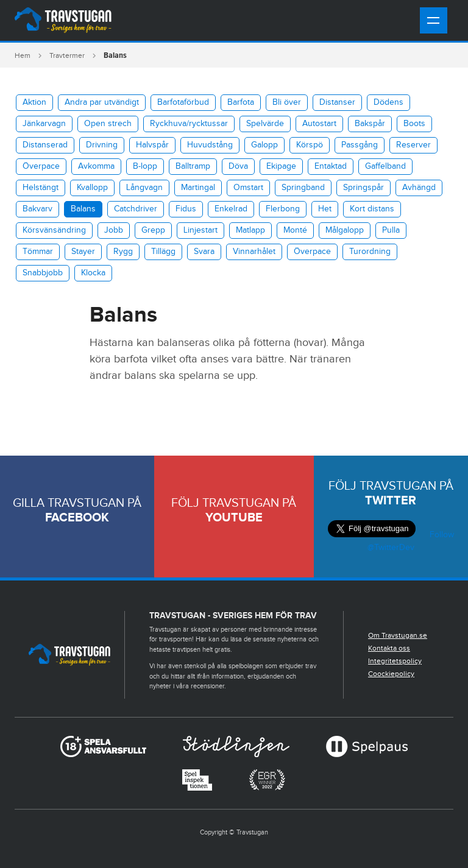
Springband (303, 188)
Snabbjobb (43, 273)
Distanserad (45, 145)
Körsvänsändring (54, 230)
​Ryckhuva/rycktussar (189, 124)
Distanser (337, 102)
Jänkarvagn (44, 124)
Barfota (241, 102)
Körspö (310, 145)
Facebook (77, 518)
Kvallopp (92, 188)
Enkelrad (231, 209)
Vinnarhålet (254, 252)
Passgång (360, 145)
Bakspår (370, 124)
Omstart (248, 188)
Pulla (391, 230)
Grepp (153, 230)
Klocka (93, 273)
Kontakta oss (389, 648)
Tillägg (163, 252)
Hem (23, 55)
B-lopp (145, 166)
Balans (83, 209)
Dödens (388, 102)
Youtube (234, 518)
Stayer (83, 252)
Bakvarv (37, 209)
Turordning (370, 252)
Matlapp (250, 230)
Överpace (41, 166)
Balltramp (193, 166)
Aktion (34, 102)
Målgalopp (345, 230)
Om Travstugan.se (398, 635)
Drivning (102, 145)
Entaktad (331, 166)
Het (325, 209)
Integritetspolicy (395, 661)
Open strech (108, 124)
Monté (295, 230)
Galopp (264, 145)
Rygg (123, 252)
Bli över (287, 102)
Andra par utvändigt (102, 102)
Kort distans (372, 209)
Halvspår (152, 145)
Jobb (114, 230)
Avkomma (96, 166)
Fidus (186, 209)
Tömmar (38, 252)
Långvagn (144, 188)
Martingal (198, 188)
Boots (414, 124)
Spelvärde (265, 124)
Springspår (363, 188)
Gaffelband (385, 166)
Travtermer (67, 55)
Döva (238, 166)
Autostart (319, 124)
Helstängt (41, 188)
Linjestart (200, 230)
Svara (204, 252)
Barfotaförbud (183, 102)
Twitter (391, 501)
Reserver (413, 145)
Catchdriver (136, 209)
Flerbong (283, 209)
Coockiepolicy (391, 674)
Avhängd (419, 188)
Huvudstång (210, 145)
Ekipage (281, 166)
